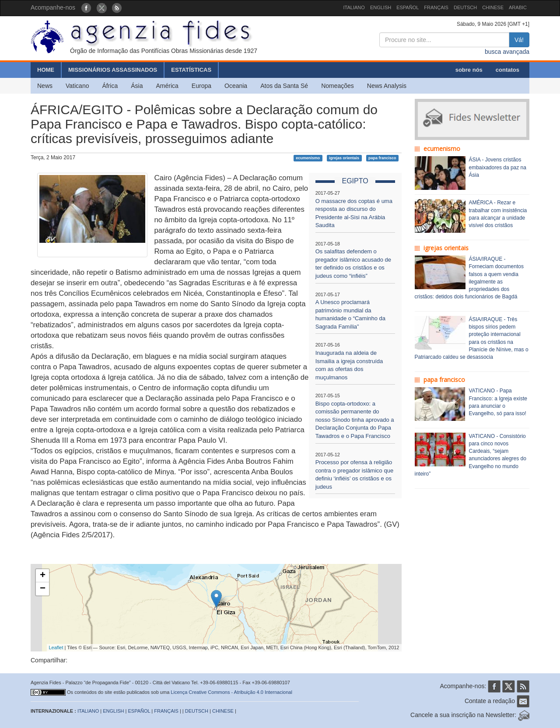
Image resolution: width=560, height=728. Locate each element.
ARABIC (518, 7)
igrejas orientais (344, 158)
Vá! (519, 40)
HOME (46, 70)
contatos (507, 70)
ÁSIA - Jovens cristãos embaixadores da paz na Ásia (498, 167)
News (45, 86)
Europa (201, 86)
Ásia (137, 86)
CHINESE (493, 7)
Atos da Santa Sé (284, 86)
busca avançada (507, 52)
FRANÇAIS (436, 7)
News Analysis (387, 86)
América (167, 86)
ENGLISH (381, 7)
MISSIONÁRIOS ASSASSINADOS (113, 70)
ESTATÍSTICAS (191, 70)
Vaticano (77, 86)
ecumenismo (308, 158)
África (110, 86)
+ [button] (43, 576)
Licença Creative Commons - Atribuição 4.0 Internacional (231, 692)
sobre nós (469, 70)
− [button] (43, 589)
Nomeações (338, 86)
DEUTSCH (465, 7)
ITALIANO (354, 7)
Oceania (236, 86)
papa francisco (382, 158)
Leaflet (56, 647)
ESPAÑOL (408, 7)
